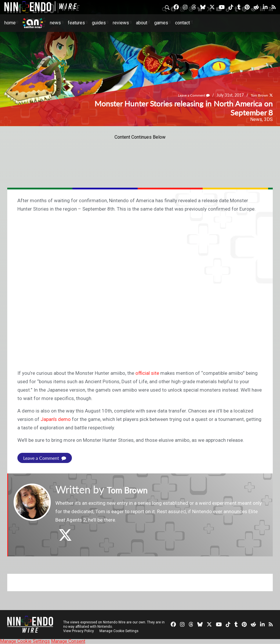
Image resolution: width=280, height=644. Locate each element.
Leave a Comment (187, 95)
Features (76, 23)
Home (10, 23)
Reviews (121, 23)
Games (161, 23)
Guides (99, 23)
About (142, 23)
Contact (182, 23)
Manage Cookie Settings (120, 631)
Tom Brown (257, 95)
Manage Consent (68, 641)
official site (147, 373)
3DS (268, 119)
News (55, 23)
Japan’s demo (56, 419)
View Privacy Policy (79, 631)
